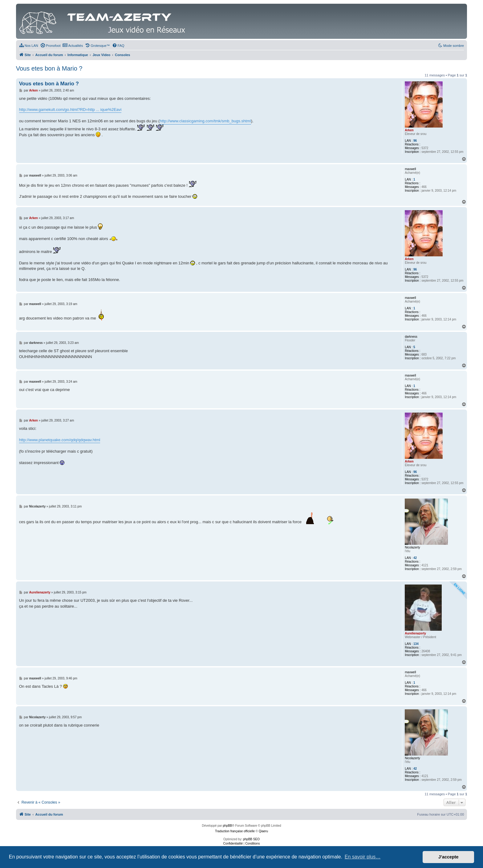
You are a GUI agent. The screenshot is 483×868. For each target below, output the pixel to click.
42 (415, 558)
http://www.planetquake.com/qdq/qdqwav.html (60, 440)
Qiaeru (263, 831)
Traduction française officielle (235, 831)
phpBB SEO (251, 839)
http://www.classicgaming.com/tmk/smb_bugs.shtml (205, 121)
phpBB (227, 826)
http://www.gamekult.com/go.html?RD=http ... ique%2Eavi (70, 110)
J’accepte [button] (448, 857)
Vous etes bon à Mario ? (49, 68)
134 (416, 644)
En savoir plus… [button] (363, 857)
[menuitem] (29, 46)
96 (415, 141)
